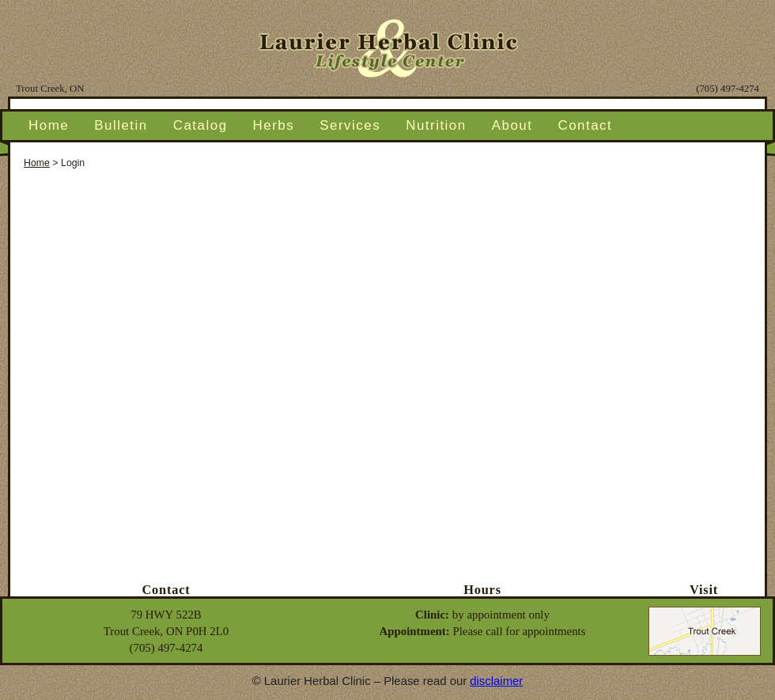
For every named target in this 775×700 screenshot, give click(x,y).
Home (49, 125)
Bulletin (121, 125)
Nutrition (436, 125)
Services (350, 125)
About (512, 125)
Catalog (200, 125)
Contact (585, 125)
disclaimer (496, 681)
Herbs (274, 125)
